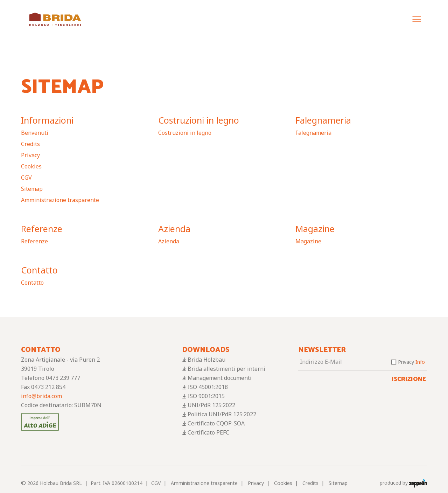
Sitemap (32, 189)
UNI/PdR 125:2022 (211, 405)
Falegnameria (323, 120)
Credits (30, 144)
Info (420, 362)
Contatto (39, 270)
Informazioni (47, 120)
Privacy (30, 155)
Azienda (174, 229)
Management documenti (220, 378)
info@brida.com (41, 396)
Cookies (31, 166)
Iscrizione (409, 379)
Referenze (42, 229)
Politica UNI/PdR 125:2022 (222, 414)
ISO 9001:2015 (206, 396)
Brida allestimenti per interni (226, 369)
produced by (403, 483)
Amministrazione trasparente (60, 200)
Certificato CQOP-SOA (216, 423)
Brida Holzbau (206, 360)
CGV (26, 178)
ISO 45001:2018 (208, 387)
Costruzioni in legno (199, 120)
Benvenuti (35, 133)
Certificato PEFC (208, 432)
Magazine (315, 229)
